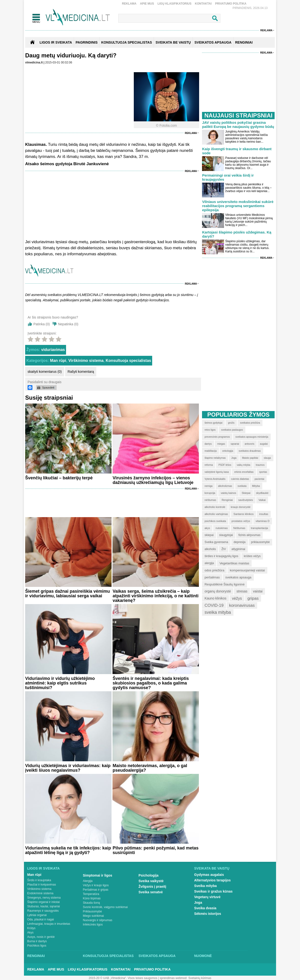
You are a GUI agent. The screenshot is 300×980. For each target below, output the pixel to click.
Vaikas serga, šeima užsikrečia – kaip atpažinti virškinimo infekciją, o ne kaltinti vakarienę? (155, 596)
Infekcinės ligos (93, 925)
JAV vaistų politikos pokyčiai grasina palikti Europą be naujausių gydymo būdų (238, 124)
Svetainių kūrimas (200, 978)
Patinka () (42, 324)
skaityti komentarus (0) (45, 372)
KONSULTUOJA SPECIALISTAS (127, 42)
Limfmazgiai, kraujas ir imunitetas (49, 924)
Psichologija (149, 875)
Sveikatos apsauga (157, 956)
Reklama (129, 4)
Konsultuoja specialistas (128, 361)
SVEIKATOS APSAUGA (213, 42)
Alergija (88, 881)
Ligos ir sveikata (56, 42)
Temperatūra (91, 894)
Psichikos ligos (37, 946)
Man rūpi (58, 361)
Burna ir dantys (37, 941)
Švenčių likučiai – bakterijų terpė (59, 478)
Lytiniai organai (37, 915)
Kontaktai (203, 4)
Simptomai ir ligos (98, 875)
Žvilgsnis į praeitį (152, 887)
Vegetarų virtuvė (207, 897)
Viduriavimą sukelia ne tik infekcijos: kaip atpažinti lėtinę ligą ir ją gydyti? (68, 850)
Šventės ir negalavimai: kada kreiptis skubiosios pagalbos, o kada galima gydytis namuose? (151, 683)
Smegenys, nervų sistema (44, 898)
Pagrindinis (87, 42)
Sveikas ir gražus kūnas (214, 891)
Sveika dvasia (205, 908)
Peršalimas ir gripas (96, 890)
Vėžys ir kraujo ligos (96, 885)
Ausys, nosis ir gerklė (41, 937)
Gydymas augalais (209, 875)
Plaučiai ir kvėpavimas (42, 885)
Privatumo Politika (231, 4)
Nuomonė (203, 956)
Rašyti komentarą (81, 372)
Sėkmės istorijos (208, 914)
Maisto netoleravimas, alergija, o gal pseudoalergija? (150, 768)
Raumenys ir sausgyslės (43, 911)
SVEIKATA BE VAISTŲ (173, 42)
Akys (30, 933)
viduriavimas (53, 350)
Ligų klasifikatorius (174, 4)
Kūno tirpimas (92, 898)
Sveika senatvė (151, 892)
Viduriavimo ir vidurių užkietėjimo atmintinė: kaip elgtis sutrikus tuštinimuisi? (60, 683)
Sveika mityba (206, 886)
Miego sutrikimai (94, 916)
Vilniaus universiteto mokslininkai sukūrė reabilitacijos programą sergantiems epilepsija (238, 206)
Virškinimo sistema (86, 361)
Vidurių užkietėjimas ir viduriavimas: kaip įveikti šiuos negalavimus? (68, 768)
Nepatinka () (68, 324)
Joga (198, 902)
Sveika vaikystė (151, 881)
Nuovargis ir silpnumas (98, 920)
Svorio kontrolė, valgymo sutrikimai (105, 907)
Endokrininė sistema (40, 893)
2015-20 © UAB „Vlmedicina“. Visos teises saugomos (123, 978)
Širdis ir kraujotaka (39, 880)
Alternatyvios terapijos (213, 880)
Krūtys (31, 928)
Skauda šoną (91, 903)
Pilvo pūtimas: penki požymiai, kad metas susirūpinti (155, 850)
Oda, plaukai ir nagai (41, 919)
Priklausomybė (93, 911)
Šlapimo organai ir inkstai (44, 902)
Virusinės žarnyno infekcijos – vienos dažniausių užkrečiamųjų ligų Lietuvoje (153, 480)
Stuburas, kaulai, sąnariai (44, 906)
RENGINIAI (244, 42)
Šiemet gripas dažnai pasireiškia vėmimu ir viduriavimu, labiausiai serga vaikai (67, 594)
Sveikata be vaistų (212, 868)
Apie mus (147, 4)
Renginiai (36, 956)
